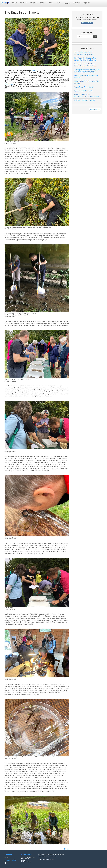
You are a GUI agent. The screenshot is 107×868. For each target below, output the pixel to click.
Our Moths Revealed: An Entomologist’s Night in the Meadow (86, 95)
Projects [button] (42, 3)
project (34, 70)
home (5, 2)
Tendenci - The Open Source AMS (46, 859)
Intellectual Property (26, 862)
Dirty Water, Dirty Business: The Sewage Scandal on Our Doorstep (85, 59)
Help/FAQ (14, 3)
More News (95, 109)
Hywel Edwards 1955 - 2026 (83, 91)
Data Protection (25, 859)
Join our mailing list (87, 23)
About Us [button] (23, 3)
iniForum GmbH (58, 855)
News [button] (58, 3)
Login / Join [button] (87, 3)
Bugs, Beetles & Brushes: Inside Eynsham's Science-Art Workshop (85, 65)
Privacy (23, 860)
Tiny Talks (9, 84)
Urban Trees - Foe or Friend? (84, 87)
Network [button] (33, 3)
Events (51, 3)
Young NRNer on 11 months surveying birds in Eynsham (84, 53)
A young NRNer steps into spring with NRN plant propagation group (87, 71)
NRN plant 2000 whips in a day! (85, 100)
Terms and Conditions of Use (28, 857)
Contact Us (77, 3)
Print (66, 849)
